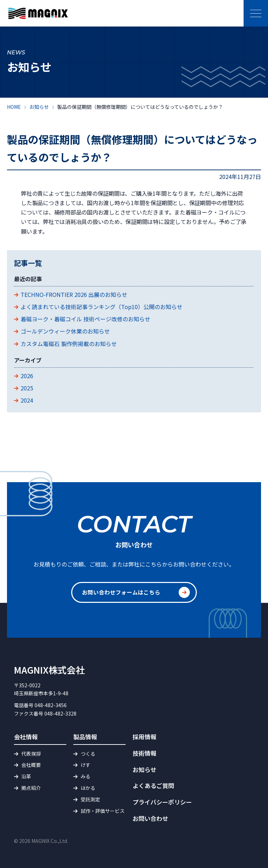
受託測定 (90, 799)
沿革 (26, 776)
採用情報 (144, 737)
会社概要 (31, 765)
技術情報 (144, 753)
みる (85, 776)
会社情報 (26, 737)
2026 (27, 376)
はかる (88, 788)
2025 (27, 388)
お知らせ (39, 107)
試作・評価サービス (103, 811)
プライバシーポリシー (162, 802)
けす (85, 765)
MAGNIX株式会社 (49, 670)
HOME (14, 107)
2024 (27, 400)
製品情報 (85, 737)
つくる (88, 754)
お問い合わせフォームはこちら (121, 592)
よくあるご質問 (153, 785)
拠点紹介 (31, 788)
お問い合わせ (150, 818)
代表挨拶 (31, 754)
